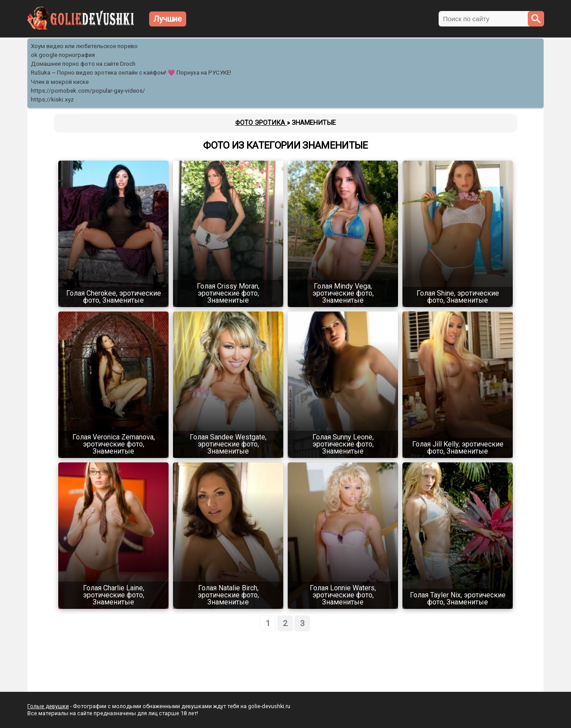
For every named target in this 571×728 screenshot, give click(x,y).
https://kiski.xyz (52, 99)
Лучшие (168, 19)
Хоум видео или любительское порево (84, 46)
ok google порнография (63, 55)
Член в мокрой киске (60, 82)
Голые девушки (48, 706)
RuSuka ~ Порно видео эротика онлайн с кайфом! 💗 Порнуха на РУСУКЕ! (131, 73)
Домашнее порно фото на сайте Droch (83, 64)
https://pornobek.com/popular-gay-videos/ (88, 91)
